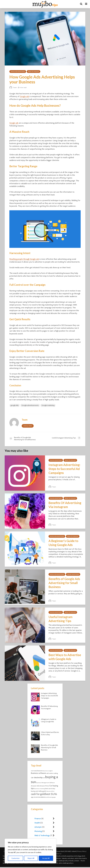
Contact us (58, 854)
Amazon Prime (44, 786)
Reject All (31, 858)
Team (13, 87)
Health (37, 823)
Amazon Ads (35, 786)
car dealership (37, 777)
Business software (38, 773)
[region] (30, 851)
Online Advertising (56, 460)
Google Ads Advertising (18, 72)
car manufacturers (37, 771)
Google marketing (48, 405)
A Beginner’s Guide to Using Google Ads (63, 543)
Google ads (24, 96)
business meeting (39, 789)
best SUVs (51, 794)
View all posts (28, 426)
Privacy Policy (81, 851)
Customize (15, 858)
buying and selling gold (38, 791)
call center (50, 773)
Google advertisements (30, 405)
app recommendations (38, 797)
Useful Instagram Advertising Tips (60, 619)
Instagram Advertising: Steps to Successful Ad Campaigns (64, 469)
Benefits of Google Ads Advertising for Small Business (64, 583)
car (44, 778)
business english (48, 771)
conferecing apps (51, 797)
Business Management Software (45, 783)
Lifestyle (38, 827)
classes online (50, 791)
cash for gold (38, 794)
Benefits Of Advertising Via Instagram (65, 505)
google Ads (15, 405)
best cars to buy (50, 788)
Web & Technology (34, 72)
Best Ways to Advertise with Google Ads (65, 657)
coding (56, 773)
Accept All (46, 858)
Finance (38, 819)
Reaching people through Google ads (24, 259)
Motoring (38, 831)
